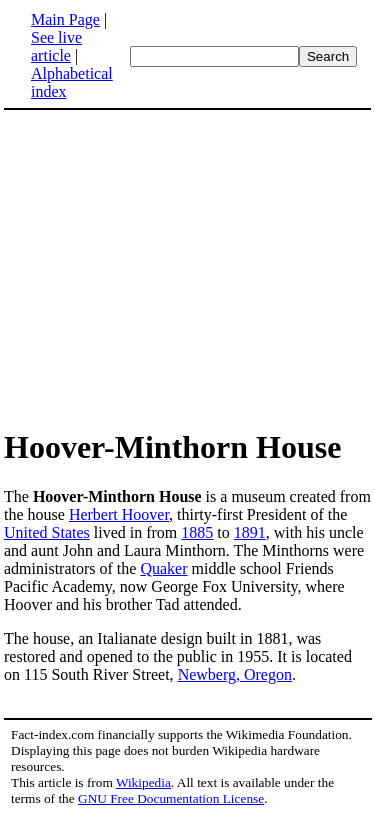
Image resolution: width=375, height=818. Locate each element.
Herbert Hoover (119, 514)
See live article (56, 46)
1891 (250, 532)
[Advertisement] (172, 268)
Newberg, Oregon (235, 674)
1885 (197, 532)
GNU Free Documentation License (171, 798)
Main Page (65, 19)
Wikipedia (143, 782)
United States (47, 532)
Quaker (163, 568)
